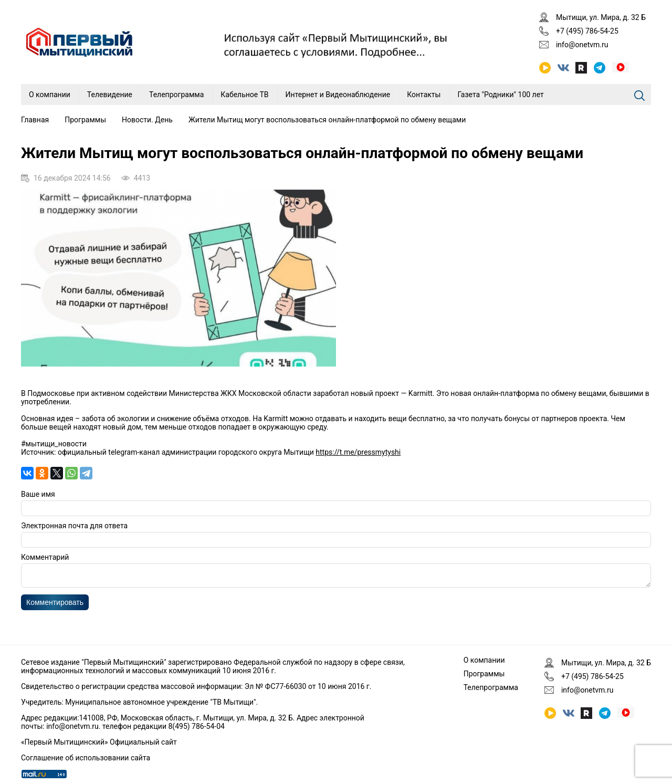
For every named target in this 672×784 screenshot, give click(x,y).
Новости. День (147, 120)
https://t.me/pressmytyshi (358, 452)
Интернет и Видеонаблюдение (338, 95)
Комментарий (45, 557)
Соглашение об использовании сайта (86, 758)
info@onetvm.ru (582, 45)
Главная (35, 120)
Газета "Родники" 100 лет (500, 95)
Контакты (424, 95)
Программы (85, 120)
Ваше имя (38, 494)
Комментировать (55, 605)
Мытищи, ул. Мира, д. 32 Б (601, 17)
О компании (50, 95)
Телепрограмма (176, 95)
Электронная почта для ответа (74, 526)
